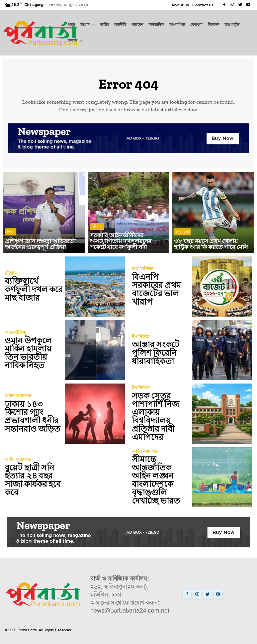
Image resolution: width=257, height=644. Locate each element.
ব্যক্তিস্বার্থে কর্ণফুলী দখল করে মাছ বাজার (33, 289)
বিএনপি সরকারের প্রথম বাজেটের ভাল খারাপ (160, 289)
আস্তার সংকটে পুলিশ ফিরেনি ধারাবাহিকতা (155, 353)
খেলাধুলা (183, 233)
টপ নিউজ (141, 337)
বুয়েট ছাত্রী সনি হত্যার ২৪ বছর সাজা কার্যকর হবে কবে (32, 480)
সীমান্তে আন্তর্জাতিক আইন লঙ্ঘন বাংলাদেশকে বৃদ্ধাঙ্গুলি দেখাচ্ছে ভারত (161, 480)
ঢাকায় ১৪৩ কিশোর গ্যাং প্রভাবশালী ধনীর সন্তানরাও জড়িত (31, 416)
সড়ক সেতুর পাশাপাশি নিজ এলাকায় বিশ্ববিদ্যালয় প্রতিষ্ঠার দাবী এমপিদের (154, 416)
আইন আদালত (18, 396)
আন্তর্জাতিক (15, 333)
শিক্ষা (11, 233)
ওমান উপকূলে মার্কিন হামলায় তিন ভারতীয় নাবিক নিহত (28, 353)
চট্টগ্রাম (97, 228)
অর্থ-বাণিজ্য (143, 273)
